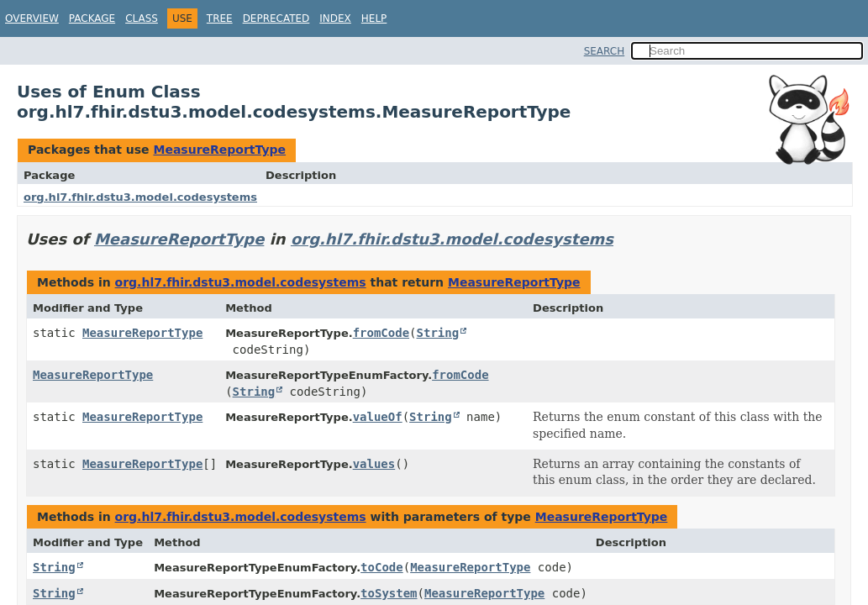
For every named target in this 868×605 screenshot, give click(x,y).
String (438, 333)
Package (92, 18)
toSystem (389, 593)
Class (142, 18)
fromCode (381, 333)
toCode (382, 567)
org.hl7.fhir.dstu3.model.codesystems (140, 197)
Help (374, 18)
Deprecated (276, 18)
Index (335, 18)
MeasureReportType (219, 150)
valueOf (378, 417)
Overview (32, 18)
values (374, 464)
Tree (220, 18)
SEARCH (605, 51)
